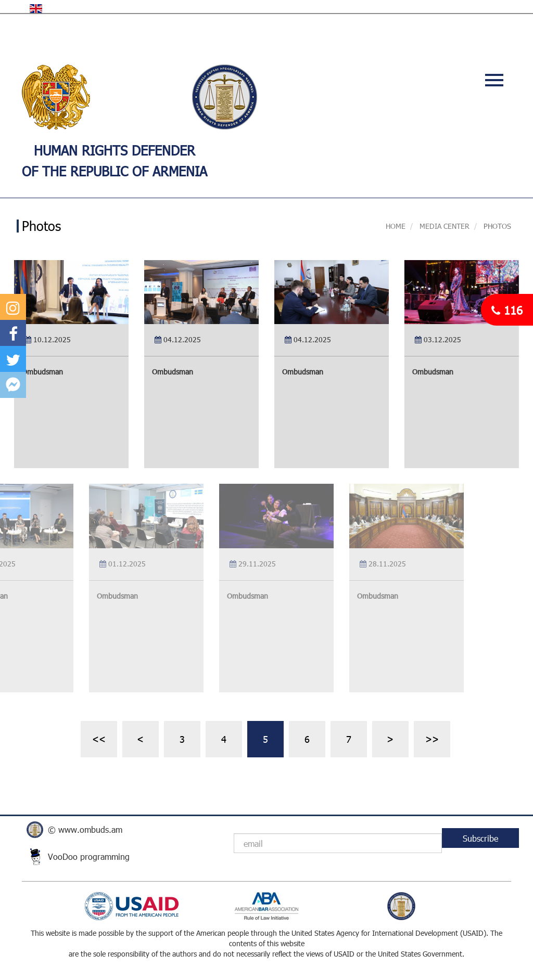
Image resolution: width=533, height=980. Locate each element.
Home (396, 226)
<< (99, 739)
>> (432, 739)
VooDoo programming (89, 856)
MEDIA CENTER (443, 226)
